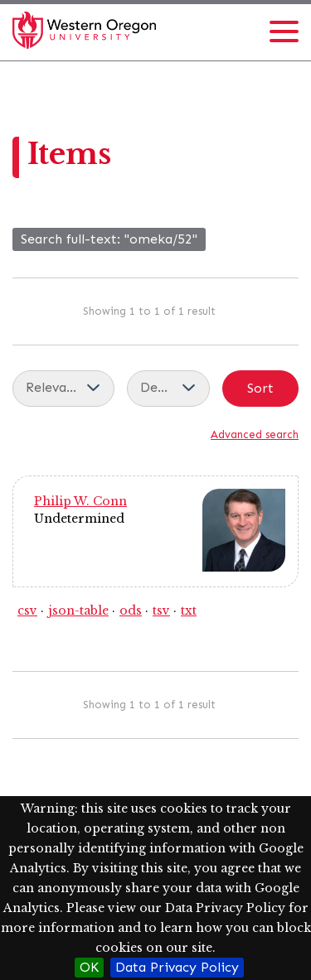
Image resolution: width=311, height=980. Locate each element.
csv (27, 611)
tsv (161, 611)
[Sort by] (63, 389)
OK (89, 967)
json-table (78, 611)
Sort (260, 388)
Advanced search (255, 434)
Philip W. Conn (80, 501)
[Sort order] (168, 389)
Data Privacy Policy (177, 967)
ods (131, 611)
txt (189, 611)
